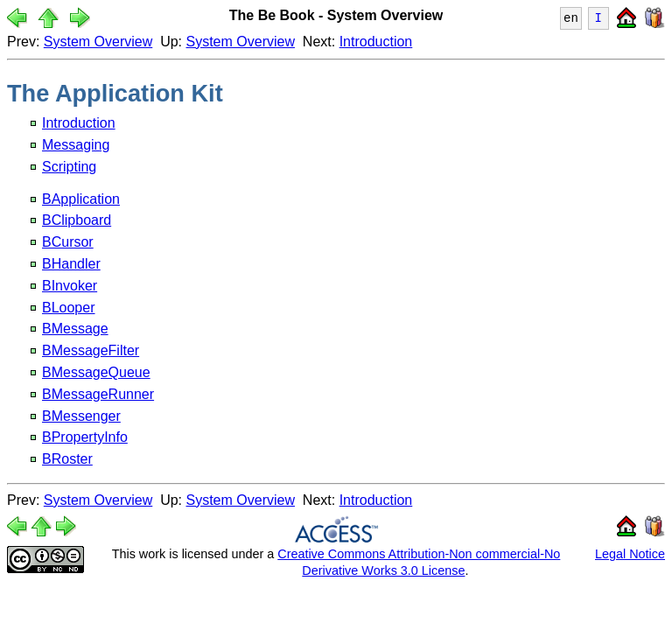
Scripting (69, 167)
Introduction (376, 42)
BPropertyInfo (85, 437)
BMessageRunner (98, 394)
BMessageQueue (96, 372)
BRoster (67, 459)
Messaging (76, 145)
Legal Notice (630, 554)
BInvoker (70, 286)
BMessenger (81, 416)
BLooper (69, 308)
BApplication (81, 199)
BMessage (75, 329)
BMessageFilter (91, 350)
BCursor (68, 242)
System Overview (98, 42)
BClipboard (77, 220)
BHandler (71, 264)
